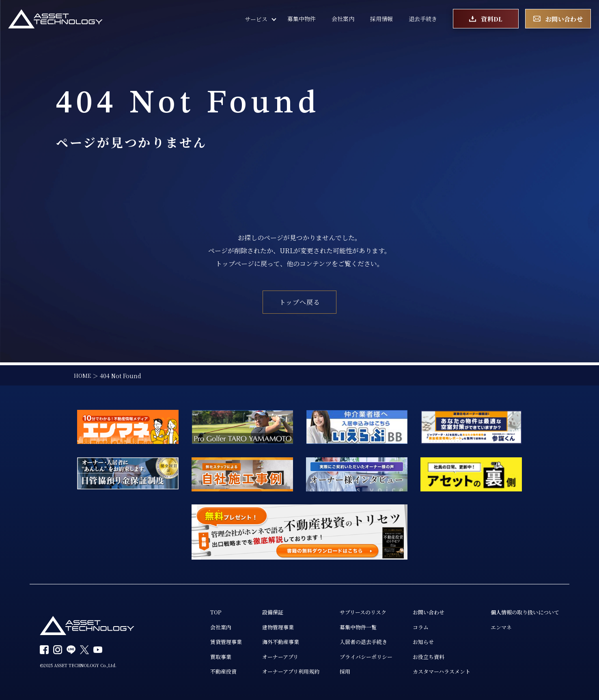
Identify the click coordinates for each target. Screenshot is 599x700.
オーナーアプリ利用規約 (275, 672)
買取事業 (201, 656)
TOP (195, 610)
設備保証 (255, 610)
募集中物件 (302, 20)
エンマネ (497, 625)
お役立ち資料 (420, 656)
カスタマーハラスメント (434, 672)
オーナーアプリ (263, 656)
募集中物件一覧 (346, 625)
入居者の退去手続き (351, 641)
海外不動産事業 (264, 641)
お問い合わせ (420, 610)
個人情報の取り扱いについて (522, 610)
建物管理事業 (261, 625)
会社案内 (343, 20)
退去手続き (423, 20)
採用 (332, 672)
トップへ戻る (300, 302)
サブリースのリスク (351, 610)
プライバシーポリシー (354, 656)
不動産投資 (204, 672)
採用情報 (381, 20)
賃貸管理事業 (207, 641)
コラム (412, 625)
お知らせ (414, 641)
